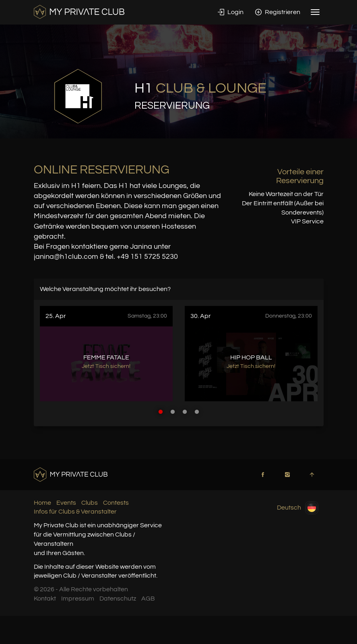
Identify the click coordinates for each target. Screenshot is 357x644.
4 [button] (197, 412)
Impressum (78, 599)
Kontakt (45, 599)
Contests (116, 503)
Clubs (90, 503)
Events (66, 503)
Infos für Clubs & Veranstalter (75, 512)
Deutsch (298, 508)
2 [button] (173, 412)
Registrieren (278, 12)
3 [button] (185, 412)
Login (231, 12)
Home (42, 503)
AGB (148, 599)
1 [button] (161, 412)
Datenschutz (118, 599)
